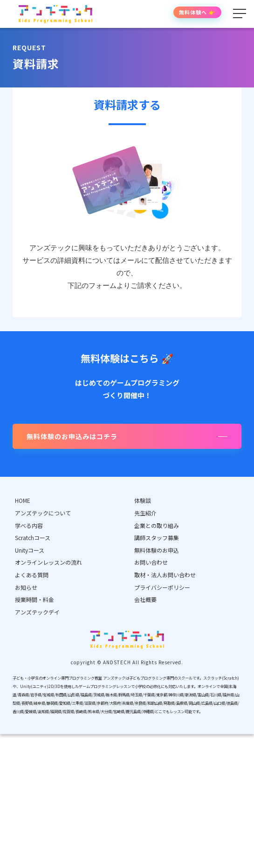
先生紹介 (145, 513)
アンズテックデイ (37, 612)
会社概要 (145, 599)
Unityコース (30, 550)
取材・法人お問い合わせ (165, 575)
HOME (23, 500)
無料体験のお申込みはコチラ (72, 436)
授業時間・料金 (34, 599)
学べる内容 (29, 525)
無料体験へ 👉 (197, 12)
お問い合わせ (151, 562)
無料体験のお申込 (157, 550)
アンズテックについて (43, 513)
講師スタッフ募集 (157, 537)
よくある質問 (32, 575)
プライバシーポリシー (162, 587)
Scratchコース (33, 537)
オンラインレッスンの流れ (48, 562)
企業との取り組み (157, 525)
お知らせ (26, 587)
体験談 (143, 500)
